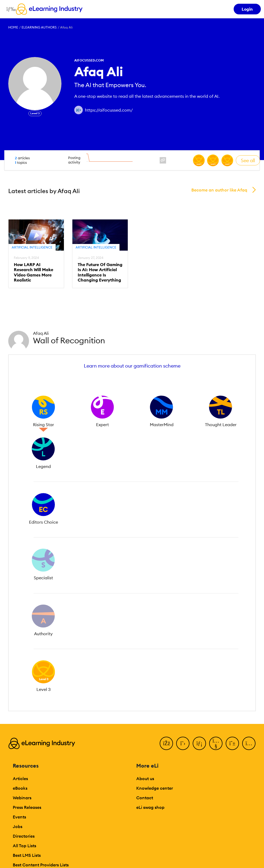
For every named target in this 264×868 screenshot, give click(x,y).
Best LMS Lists (27, 855)
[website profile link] (163, 160)
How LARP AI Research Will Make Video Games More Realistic (34, 272)
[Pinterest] (232, 743)
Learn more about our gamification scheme (132, 366)
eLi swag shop (150, 807)
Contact (145, 798)
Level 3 (35, 113)
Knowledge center (155, 788)
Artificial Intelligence (32, 247)
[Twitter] (183, 743)
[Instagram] (249, 743)
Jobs (18, 826)
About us (145, 779)
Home (13, 27)
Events (19, 817)
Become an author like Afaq (219, 190)
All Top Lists (24, 846)
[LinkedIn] (199, 743)
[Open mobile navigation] (10, 9)
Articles (20, 779)
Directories (24, 836)
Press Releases (27, 807)
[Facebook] (166, 743)
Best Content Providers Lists (41, 865)
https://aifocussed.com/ (109, 110)
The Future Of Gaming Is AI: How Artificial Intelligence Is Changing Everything (100, 272)
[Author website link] (79, 110)
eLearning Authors (39, 27)
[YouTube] (216, 743)
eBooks (20, 788)
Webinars (22, 798)
